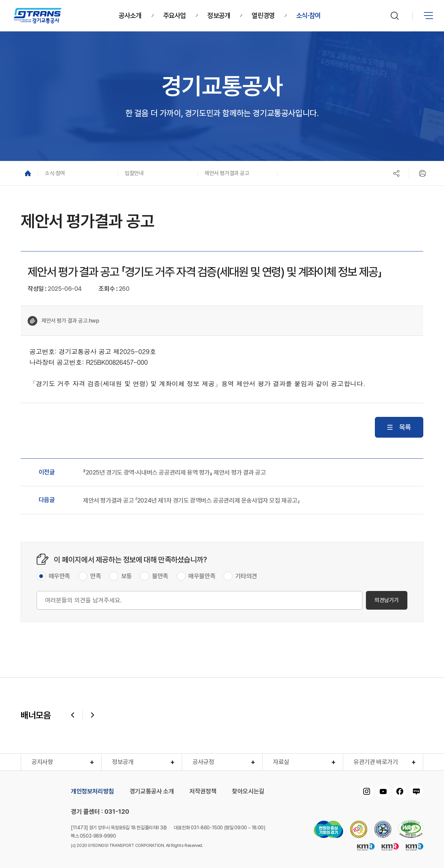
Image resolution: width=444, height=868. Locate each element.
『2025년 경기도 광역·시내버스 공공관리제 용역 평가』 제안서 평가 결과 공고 (174, 473)
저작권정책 (203, 791)
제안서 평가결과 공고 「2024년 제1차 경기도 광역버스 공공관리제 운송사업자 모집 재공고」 (191, 500)
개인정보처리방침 (92, 791)
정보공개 (123, 762)
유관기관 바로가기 (376, 762)
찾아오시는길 (248, 791)
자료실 (281, 762)
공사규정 (203, 762)
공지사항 (42, 762)
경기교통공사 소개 (152, 791)
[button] (78, 173)
